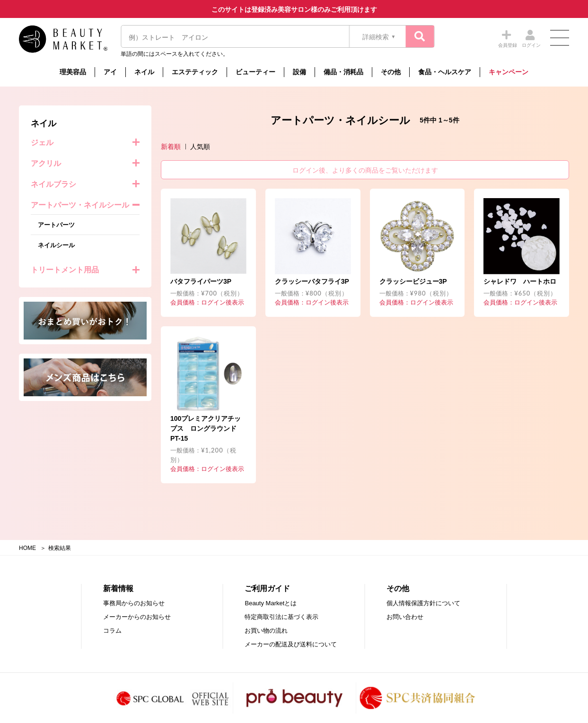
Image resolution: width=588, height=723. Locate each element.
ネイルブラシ (53, 184)
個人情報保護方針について (423, 603)
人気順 (200, 147)
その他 (391, 72)
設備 (299, 72)
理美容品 (73, 72)
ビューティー (255, 72)
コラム (112, 631)
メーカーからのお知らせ (137, 617)
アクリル (46, 163)
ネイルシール (56, 245)
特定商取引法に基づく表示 (281, 617)
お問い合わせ (405, 617)
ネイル (144, 72)
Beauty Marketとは (271, 603)
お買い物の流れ (266, 631)
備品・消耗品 (343, 72)
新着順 (171, 147)
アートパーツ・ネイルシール (80, 205)
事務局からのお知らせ (134, 603)
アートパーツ (56, 225)
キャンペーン (509, 72)
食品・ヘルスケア (445, 72)
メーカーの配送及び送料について (291, 644)
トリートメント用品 (65, 270)
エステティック (195, 72)
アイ (110, 72)
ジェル (42, 143)
